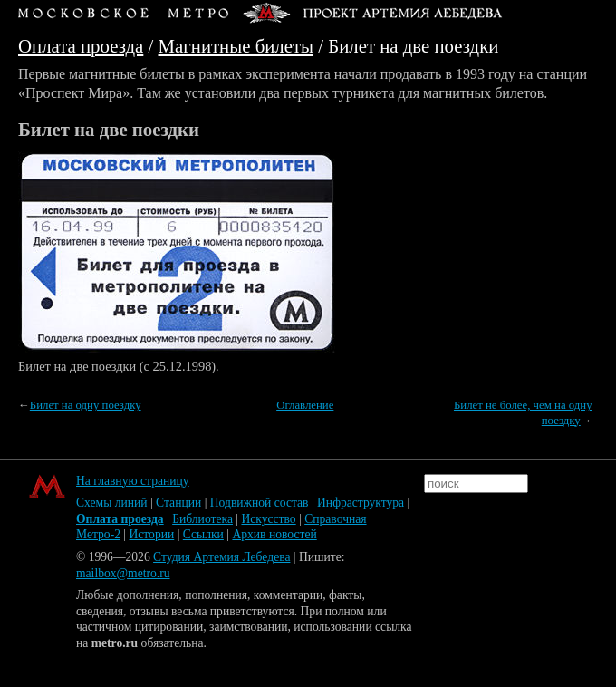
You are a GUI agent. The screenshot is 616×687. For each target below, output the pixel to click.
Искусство (268, 519)
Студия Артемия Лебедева (221, 557)
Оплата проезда (81, 46)
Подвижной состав (260, 503)
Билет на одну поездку (86, 405)
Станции (178, 503)
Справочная (335, 519)
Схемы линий (112, 503)
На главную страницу (133, 481)
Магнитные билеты (236, 46)
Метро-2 (98, 534)
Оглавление (305, 405)
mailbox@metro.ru (123, 573)
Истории (152, 534)
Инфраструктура (361, 503)
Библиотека (202, 519)
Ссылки (203, 534)
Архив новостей (274, 534)
